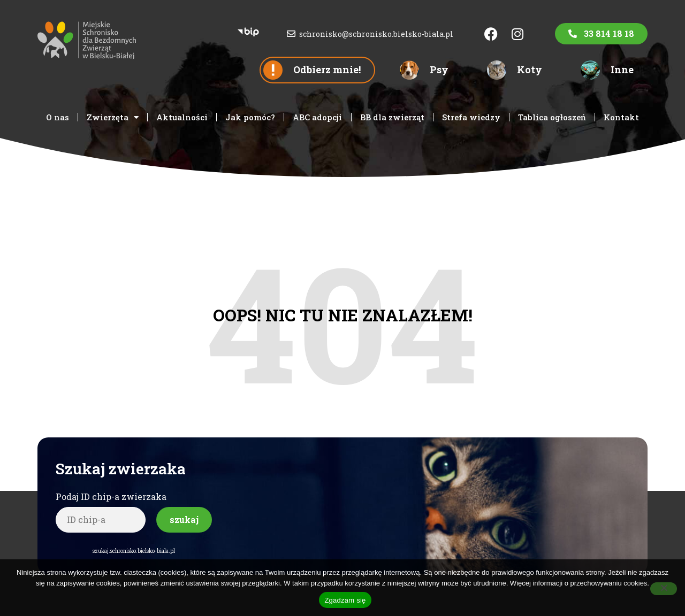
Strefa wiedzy (471, 117)
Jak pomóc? (250, 117)
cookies (635, 583)
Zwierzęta (113, 117)
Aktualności (182, 117)
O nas (58, 117)
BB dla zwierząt (392, 117)
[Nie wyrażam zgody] (664, 589)
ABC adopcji (317, 117)
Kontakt (621, 117)
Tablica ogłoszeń (552, 117)
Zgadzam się (345, 600)
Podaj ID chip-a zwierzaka (111, 496)
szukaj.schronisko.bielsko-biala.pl (134, 551)
